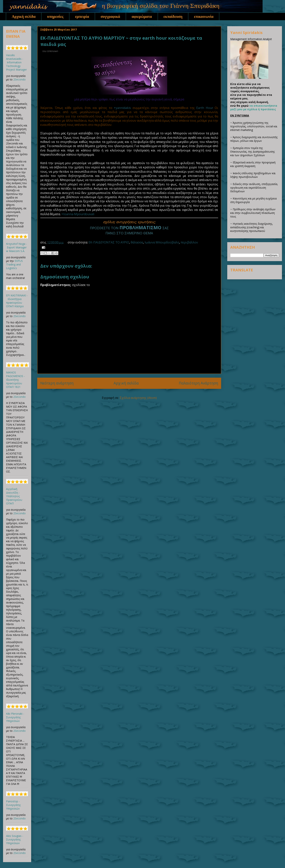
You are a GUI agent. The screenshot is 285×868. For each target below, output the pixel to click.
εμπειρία (82, 17)
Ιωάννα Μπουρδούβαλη (162, 242)
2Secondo (19, 79)
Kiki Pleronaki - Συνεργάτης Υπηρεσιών (15, 717)
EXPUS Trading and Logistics (14, 264)
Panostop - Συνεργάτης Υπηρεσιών (13, 805)
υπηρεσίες (55, 17)
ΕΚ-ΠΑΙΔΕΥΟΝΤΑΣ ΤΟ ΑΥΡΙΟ (109, 242)
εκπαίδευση (173, 17)
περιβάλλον (189, 242)
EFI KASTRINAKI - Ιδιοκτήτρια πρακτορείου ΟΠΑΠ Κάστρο (17, 301)
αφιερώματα (142, 17)
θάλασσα (137, 242)
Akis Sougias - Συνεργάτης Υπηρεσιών (15, 839)
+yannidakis (122, 108)
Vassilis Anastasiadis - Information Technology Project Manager (16, 62)
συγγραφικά (110, 17)
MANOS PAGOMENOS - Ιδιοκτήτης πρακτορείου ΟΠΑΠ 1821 (15, 380)
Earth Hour (205, 108)
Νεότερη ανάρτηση (57, 383)
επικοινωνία (204, 17)
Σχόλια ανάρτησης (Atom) (138, 398)
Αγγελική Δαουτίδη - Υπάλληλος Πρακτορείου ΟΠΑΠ (14, 496)
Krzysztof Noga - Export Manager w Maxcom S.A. (17, 247)
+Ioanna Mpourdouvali (78, 214)
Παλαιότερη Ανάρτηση (198, 383)
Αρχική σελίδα (24, 17)
